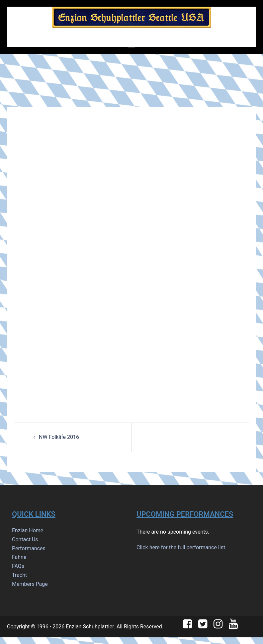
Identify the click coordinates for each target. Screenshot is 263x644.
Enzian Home (28, 530)
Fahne (19, 557)
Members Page (30, 584)
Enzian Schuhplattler (90, 627)
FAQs (18, 566)
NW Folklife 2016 (59, 437)
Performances (29, 548)
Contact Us (25, 539)
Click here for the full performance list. (181, 547)
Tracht (19, 575)
